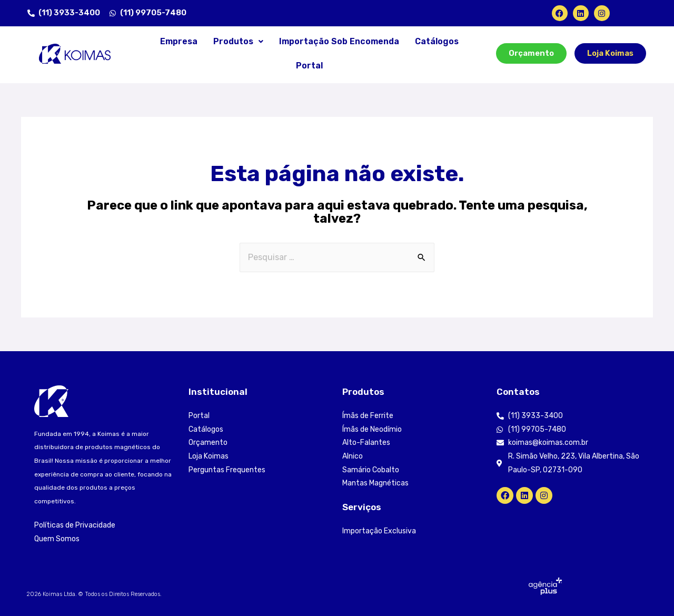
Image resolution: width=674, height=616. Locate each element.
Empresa (179, 41)
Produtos (238, 41)
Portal (309, 66)
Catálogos (437, 41)
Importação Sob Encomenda (339, 41)
